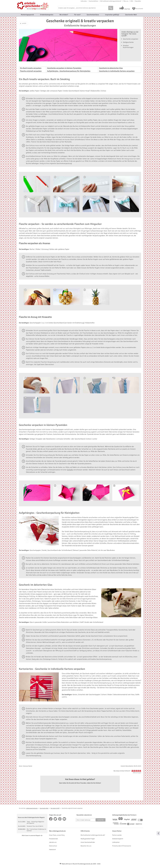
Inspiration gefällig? (112, 15)
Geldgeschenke (128, 42)
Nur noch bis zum (36, 9)
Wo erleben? (64, 15)
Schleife (70, 470)
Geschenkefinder (94, 1)
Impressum (52, 849)
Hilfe (132, 1)
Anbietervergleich (118, 839)
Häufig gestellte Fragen (88, 839)
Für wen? (77, 15)
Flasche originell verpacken (31, 71)
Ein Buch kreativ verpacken (31, 68)
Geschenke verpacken (131, 39)
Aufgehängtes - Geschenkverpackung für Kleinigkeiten (69, 71)
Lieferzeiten (84, 1)
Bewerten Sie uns (86, 846)
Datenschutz (53, 846)
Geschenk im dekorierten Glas (111, 68)
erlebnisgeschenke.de (32, 808)
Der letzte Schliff (55, 808)
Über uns (126, 1)
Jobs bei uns (53, 842)
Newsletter (138, 1)
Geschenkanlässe (93, 15)
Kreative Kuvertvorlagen (128, 46)
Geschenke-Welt (131, 15)
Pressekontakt (53, 839)
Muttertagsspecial (27, 15)
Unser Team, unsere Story (57, 835)
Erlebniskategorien (47, 15)
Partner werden (117, 835)
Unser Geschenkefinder (88, 842)
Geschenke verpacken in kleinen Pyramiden (64, 68)
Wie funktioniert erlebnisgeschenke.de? (111, 1)
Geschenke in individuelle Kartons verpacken (117, 71)
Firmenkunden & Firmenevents (122, 846)
